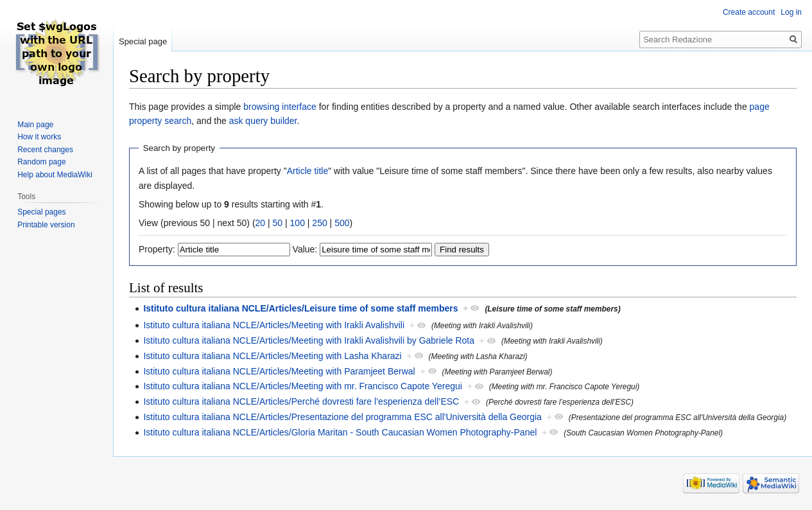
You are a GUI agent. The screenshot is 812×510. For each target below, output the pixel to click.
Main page (35, 125)
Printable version (46, 225)
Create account (749, 12)
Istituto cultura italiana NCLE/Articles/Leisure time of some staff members (300, 308)
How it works (39, 137)
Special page (143, 41)
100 (298, 223)
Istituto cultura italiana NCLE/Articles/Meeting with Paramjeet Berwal (279, 371)
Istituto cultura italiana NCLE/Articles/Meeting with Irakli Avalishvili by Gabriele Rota (309, 340)
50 (278, 223)
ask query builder (263, 121)
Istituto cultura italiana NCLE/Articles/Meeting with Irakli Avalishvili (274, 325)
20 (261, 223)
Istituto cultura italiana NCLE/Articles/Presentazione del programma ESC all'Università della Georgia (342, 417)
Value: (305, 249)
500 (342, 223)
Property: (157, 249)
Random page (41, 162)
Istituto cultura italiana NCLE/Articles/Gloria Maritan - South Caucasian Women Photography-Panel (340, 432)
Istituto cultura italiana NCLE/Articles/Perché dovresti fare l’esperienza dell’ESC (301, 401)
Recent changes (45, 150)
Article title (308, 171)
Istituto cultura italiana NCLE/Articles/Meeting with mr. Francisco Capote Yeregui (302, 386)
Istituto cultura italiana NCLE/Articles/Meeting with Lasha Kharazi (272, 356)
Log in (791, 12)
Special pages (41, 212)
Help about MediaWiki (55, 175)
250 (319, 223)
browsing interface (280, 107)
